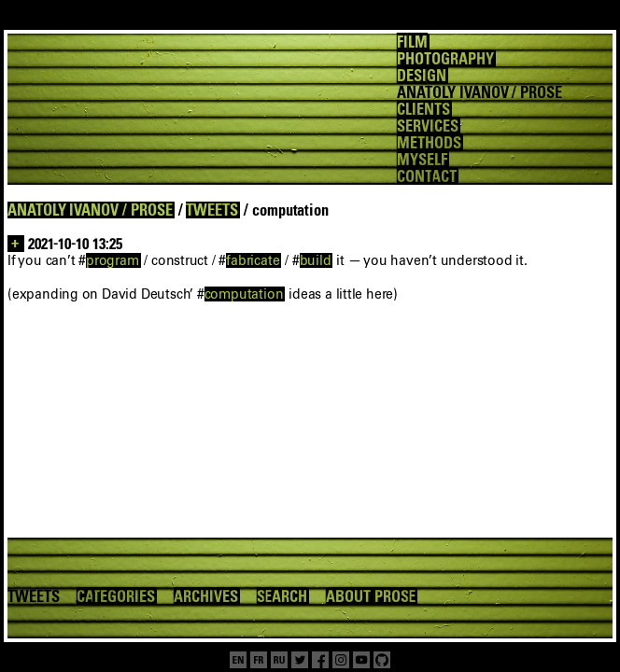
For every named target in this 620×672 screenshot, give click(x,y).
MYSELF (422, 160)
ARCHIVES (206, 596)
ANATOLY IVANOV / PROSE (90, 210)
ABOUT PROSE (371, 596)
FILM (412, 42)
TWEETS (212, 210)
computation (244, 294)
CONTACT (427, 176)
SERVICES (428, 126)
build (316, 260)
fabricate (253, 260)
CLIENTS (423, 109)
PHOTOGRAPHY (445, 59)
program (113, 260)
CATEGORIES (116, 596)
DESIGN (422, 76)
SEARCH (282, 596)
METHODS (429, 143)
